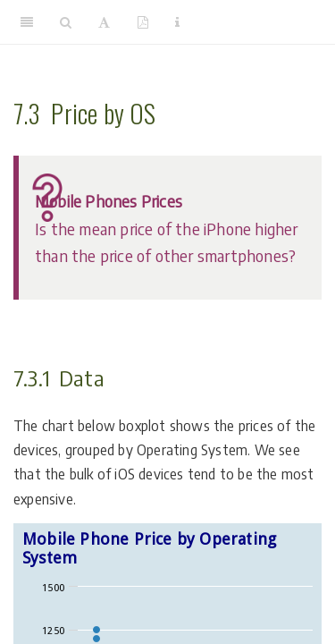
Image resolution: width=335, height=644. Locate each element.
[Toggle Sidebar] (27, 22)
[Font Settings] (104, 22)
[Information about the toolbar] (177, 22)
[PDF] (143, 22)
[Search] (66, 22)
